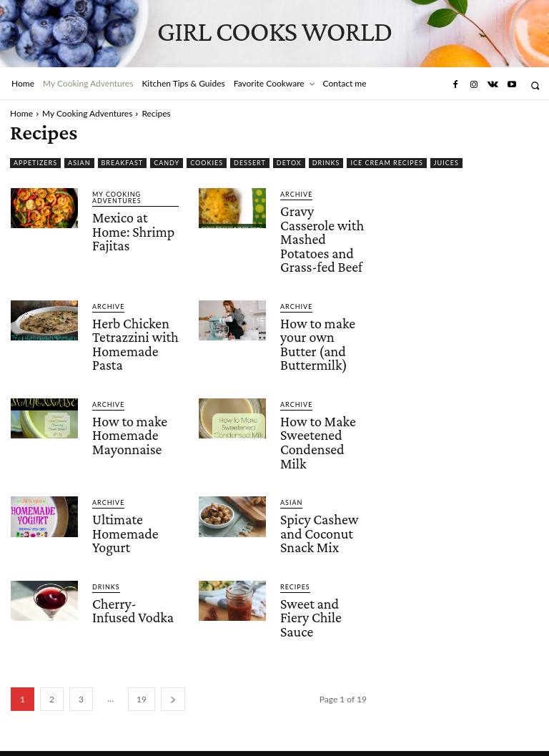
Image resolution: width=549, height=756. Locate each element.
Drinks (326, 163)
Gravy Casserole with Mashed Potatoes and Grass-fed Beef (321, 237)
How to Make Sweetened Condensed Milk (317, 431)
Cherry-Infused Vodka (135, 592)
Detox (289, 163)
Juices (446, 163)
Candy (167, 163)
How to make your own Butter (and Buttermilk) (317, 337)
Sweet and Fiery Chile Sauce (310, 599)
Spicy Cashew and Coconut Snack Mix (319, 518)
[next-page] (173, 678)
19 (142, 678)
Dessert (250, 163)
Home (21, 113)
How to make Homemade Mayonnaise (129, 424)
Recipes (295, 569)
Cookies (207, 163)
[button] (535, 85)
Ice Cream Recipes (386, 163)
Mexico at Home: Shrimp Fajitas (133, 230)
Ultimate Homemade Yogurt (125, 518)
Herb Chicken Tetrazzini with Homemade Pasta (134, 337)
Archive (296, 194)
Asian (79, 163)
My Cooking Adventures (87, 113)
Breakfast (123, 163)
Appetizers (35, 163)
